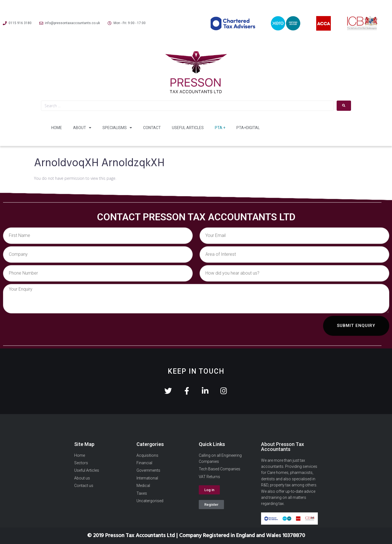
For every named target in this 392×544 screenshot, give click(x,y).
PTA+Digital (248, 128)
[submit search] (344, 106)
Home (57, 128)
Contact (152, 128)
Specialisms (117, 128)
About (82, 128)
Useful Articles (188, 128)
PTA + (220, 128)
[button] (209, 490)
